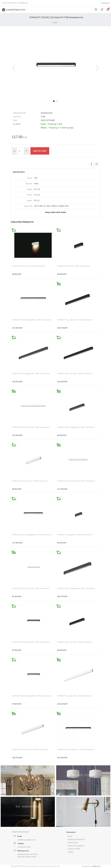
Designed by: (91, 866)
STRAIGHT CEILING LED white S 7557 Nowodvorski (31, 588)
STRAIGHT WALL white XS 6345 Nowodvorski (29, 266)
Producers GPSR (74, 849)
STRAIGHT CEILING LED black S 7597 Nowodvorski (31, 642)
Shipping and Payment (76, 839)
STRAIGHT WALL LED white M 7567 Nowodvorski (30, 750)
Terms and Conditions (76, 846)
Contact (71, 852)
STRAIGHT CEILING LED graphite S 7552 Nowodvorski (32, 696)
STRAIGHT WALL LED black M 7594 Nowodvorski (75, 320)
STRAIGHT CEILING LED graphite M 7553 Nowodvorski (32, 535)
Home (70, 836)
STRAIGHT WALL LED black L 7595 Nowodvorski (75, 374)
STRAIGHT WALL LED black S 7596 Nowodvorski (75, 642)
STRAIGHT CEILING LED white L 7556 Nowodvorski (31, 427)
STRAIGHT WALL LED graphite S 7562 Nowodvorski (76, 427)
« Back (55, 23)
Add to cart (40, 151)
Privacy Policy (73, 843)
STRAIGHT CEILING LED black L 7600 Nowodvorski (76, 750)
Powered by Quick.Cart (51, 866)
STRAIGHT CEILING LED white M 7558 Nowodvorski (76, 481)
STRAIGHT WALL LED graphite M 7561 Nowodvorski (76, 588)
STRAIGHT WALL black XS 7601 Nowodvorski (73, 266)
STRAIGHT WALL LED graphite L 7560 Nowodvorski (31, 374)
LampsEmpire (13, 10)
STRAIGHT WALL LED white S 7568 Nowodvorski (30, 481)
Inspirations (105, 3)
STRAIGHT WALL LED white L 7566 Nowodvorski (75, 696)
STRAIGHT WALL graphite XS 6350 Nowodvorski (75, 535)
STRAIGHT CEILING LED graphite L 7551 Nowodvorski (32, 320)
